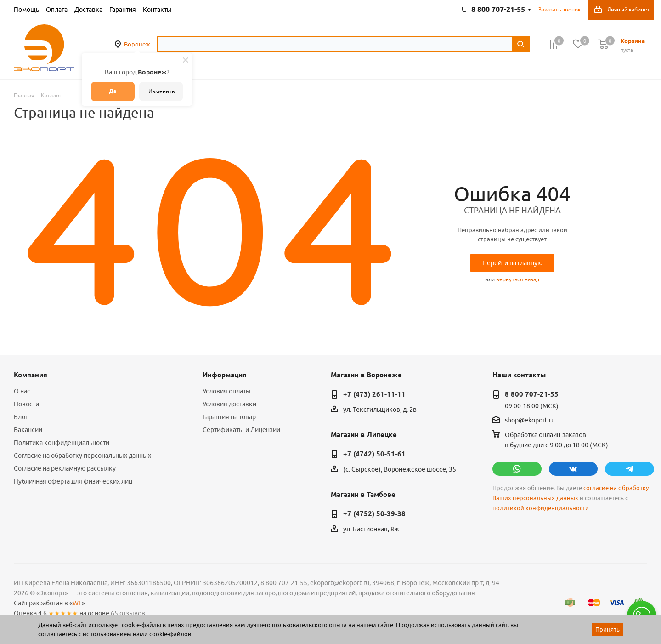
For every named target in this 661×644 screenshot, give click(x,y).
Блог (21, 417)
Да (113, 91)
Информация (225, 375)
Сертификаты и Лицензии (241, 430)
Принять (607, 629)
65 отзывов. (129, 613)
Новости (26, 404)
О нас (22, 391)
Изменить (161, 91)
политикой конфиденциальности (541, 508)
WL (77, 603)
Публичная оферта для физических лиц (73, 481)
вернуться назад (518, 279)
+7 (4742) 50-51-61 (374, 454)
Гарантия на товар (229, 417)
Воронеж (137, 44)
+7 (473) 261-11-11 (374, 394)
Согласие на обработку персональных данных (82, 456)
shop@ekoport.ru (530, 420)
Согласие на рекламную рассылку (65, 468)
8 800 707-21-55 (532, 394)
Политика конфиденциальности (62, 443)
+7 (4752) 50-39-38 (374, 514)
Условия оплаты (227, 391)
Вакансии (28, 430)
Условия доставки (229, 404)
